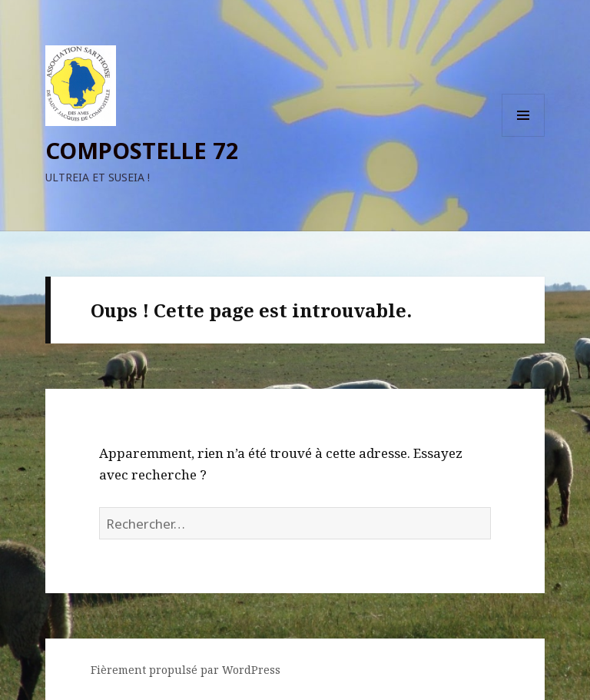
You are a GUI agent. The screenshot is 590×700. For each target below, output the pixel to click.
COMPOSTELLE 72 (142, 150)
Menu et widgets (524, 136)
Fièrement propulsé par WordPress (186, 670)
